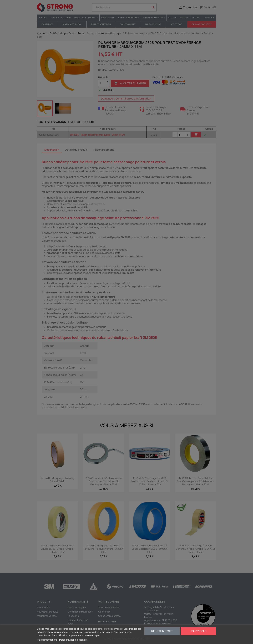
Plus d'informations (47, 640)
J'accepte (199, 631)
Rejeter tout (162, 631)
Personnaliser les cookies (73, 640)
